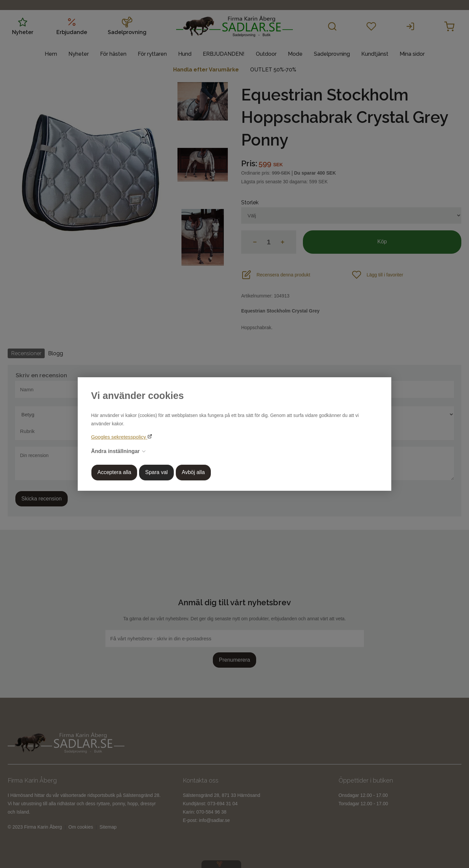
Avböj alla (193, 472)
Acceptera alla (114, 472)
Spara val (156, 472)
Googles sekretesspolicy (119, 437)
